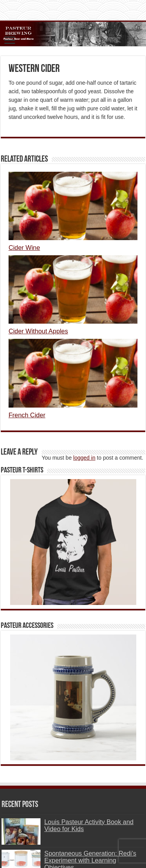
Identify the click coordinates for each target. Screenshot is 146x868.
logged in (84, 458)
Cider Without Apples (38, 331)
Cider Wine (24, 248)
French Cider (27, 415)
